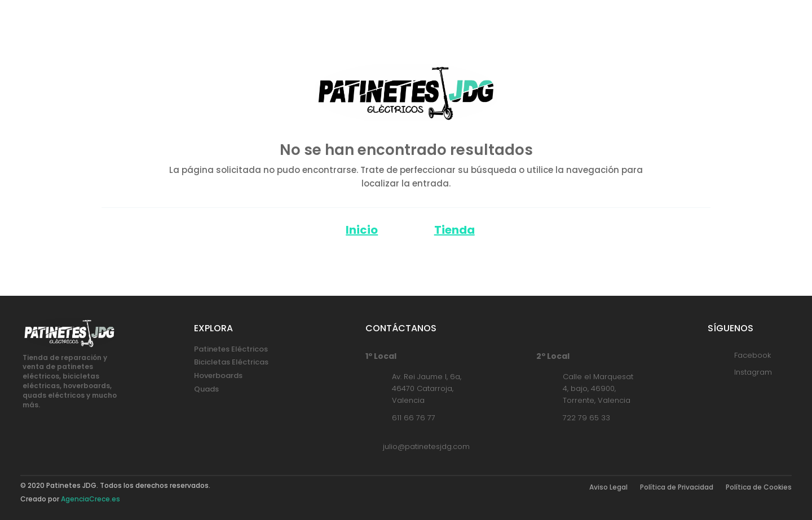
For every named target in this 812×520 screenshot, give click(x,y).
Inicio (362, 230)
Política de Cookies (759, 488)
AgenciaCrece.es (91, 499)
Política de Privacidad (677, 488)
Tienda (454, 230)
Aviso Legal (608, 488)
